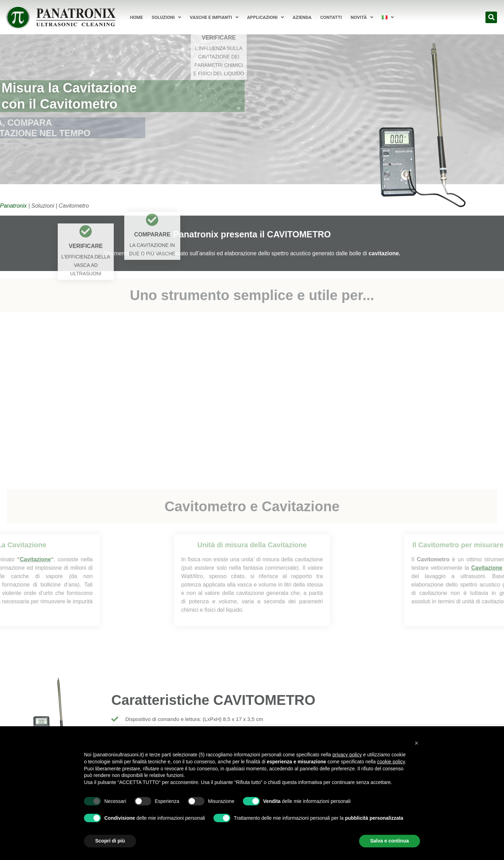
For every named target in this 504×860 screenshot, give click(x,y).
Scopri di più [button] (110, 841)
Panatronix (13, 206)
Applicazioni (265, 17)
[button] (491, 17)
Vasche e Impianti (214, 17)
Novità (362, 17)
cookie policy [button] (391, 762)
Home (136, 17)
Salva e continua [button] (390, 841)
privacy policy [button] (347, 755)
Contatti (331, 17)
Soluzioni (166, 17)
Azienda (302, 17)
